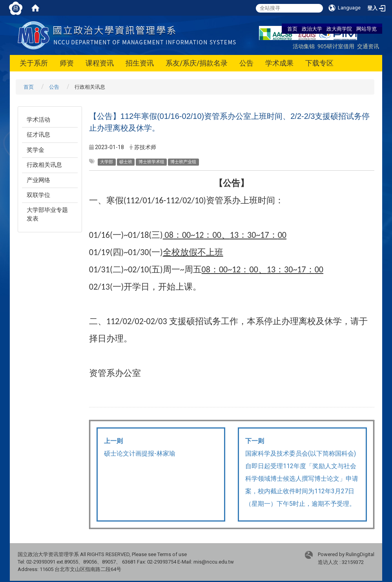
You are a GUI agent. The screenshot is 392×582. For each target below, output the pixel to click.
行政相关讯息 (44, 165)
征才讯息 (38, 135)
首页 (292, 29)
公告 (246, 63)
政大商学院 (339, 29)
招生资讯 (140, 63)
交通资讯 (368, 46)
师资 (67, 63)
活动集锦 (304, 46)
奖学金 (36, 150)
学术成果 (279, 63)
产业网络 (38, 180)
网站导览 (366, 29)
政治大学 (312, 29)
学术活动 (38, 120)
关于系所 (34, 63)
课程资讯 (100, 63)
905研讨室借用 (336, 46)
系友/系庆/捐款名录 (197, 63)
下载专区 (319, 63)
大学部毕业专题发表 (47, 214)
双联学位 (38, 195)
